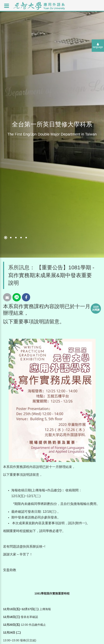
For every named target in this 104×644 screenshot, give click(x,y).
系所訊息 (19, 267)
